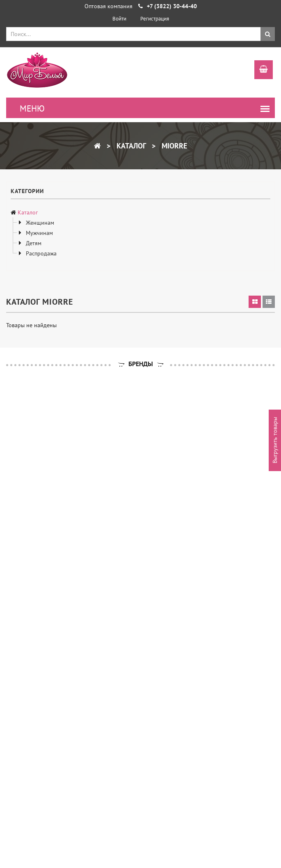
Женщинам (39, 223)
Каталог (130, 146)
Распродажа (40, 253)
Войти (119, 19)
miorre (173, 146)
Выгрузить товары (275, 440)
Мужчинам (39, 233)
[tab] (255, 302)
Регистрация (155, 19)
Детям (33, 243)
